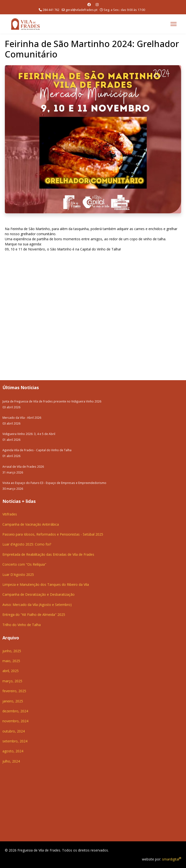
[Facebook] (89, 4)
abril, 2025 (11, 671)
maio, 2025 (11, 661)
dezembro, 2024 (15, 711)
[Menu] (174, 24)
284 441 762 (51, 10)
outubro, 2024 (14, 731)
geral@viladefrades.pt (81, 10)
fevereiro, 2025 (14, 691)
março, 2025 (12, 681)
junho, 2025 (12, 651)
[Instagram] (97, 4)
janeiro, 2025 (13, 701)
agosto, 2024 (13, 751)
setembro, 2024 (15, 741)
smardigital (172, 859)
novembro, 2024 (15, 721)
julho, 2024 (11, 761)
